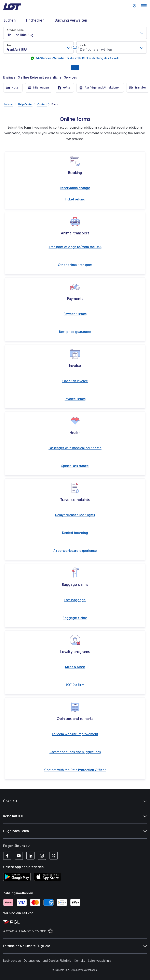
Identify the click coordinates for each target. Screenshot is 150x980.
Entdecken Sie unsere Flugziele (75, 946)
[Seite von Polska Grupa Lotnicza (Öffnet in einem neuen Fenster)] (76, 922)
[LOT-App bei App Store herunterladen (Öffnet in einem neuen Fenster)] (48, 877)
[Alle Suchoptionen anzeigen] (75, 68)
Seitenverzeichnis (99, 961)
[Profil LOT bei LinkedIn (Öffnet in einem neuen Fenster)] (30, 856)
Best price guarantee (75, 332)
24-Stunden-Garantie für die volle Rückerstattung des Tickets (77, 58)
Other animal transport (75, 265)
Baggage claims (75, 618)
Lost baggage (75, 600)
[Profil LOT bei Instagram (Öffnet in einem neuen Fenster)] (42, 856)
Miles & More (75, 667)
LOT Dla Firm (75, 685)
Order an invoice (75, 381)
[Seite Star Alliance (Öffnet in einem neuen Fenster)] (76, 931)
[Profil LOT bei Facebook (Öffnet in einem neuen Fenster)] (7, 856)
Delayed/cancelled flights (75, 515)
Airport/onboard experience (75, 551)
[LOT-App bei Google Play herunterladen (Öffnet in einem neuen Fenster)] (17, 877)
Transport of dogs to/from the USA (75, 247)
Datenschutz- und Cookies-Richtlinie (48, 961)
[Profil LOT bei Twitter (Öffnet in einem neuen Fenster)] (53, 856)
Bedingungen (12, 961)
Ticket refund (75, 199)
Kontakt (80, 961)
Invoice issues (75, 399)
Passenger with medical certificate (75, 448)
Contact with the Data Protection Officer (75, 770)
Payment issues (75, 314)
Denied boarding (75, 533)
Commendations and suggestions (75, 752)
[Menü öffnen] (144, 7)
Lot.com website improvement (75, 734)
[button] (75, 33)
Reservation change (75, 188)
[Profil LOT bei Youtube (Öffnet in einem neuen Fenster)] (19, 856)
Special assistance (75, 466)
